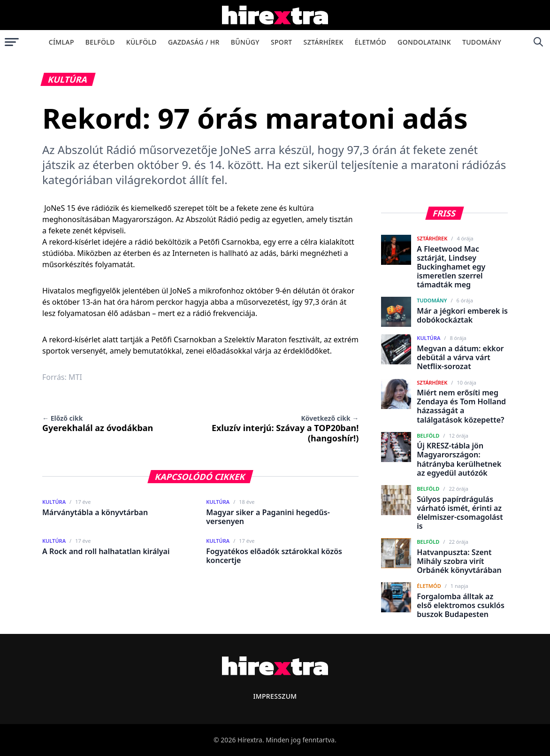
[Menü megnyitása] (12, 42)
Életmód (370, 42)
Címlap (61, 42)
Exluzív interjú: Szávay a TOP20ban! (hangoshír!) (285, 429)
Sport (282, 42)
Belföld (100, 42)
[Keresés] (538, 42)
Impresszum (275, 696)
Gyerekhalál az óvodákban (98, 424)
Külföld (141, 42)
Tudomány (482, 42)
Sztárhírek (324, 42)
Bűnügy (245, 42)
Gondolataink (424, 42)
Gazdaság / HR (194, 42)
